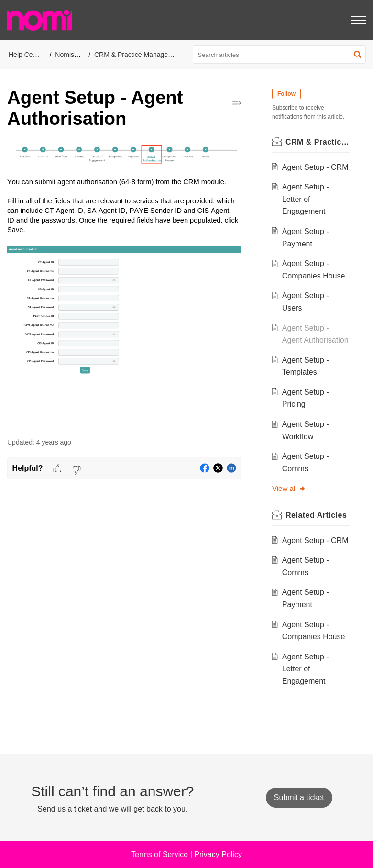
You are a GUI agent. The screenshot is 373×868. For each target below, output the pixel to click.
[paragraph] (124, 284)
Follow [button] (286, 94)
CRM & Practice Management (138, 55)
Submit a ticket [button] (299, 797)
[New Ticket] (299, 797)
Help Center (27, 55)
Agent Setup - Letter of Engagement (306, 199)
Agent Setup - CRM (315, 167)
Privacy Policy (218, 854)
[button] (357, 55)
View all (289, 488)
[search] (280, 55)
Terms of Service (159, 854)
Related (316, 515)
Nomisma (69, 55)
